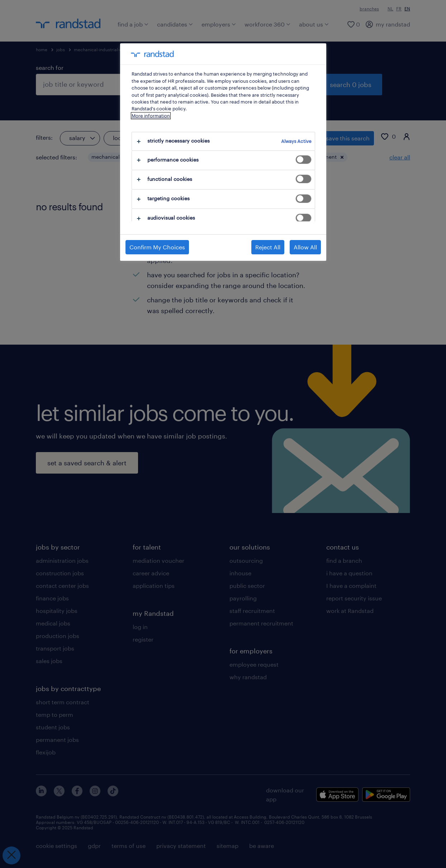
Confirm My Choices (157, 247)
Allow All (305, 247)
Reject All (268, 247)
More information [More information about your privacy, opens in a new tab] (151, 116)
